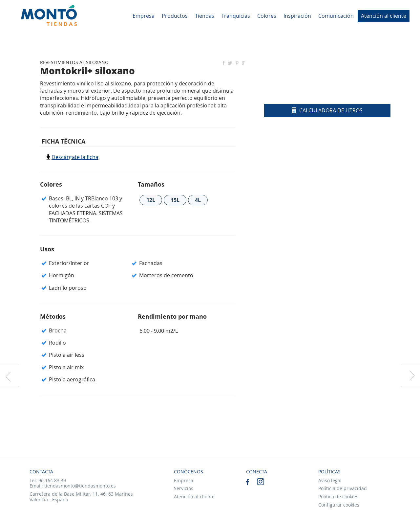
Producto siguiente (410, 376)
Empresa (144, 16)
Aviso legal (330, 480)
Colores (267, 16)
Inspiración (297, 16)
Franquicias (236, 16)
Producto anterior (10, 376)
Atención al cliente (384, 16)
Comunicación (336, 16)
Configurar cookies (339, 505)
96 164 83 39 (52, 480)
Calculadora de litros (327, 110)
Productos (175, 16)
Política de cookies (338, 497)
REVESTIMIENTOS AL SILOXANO (74, 62)
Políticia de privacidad (343, 488)
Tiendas (205, 16)
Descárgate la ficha (75, 157)
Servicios (184, 488)
